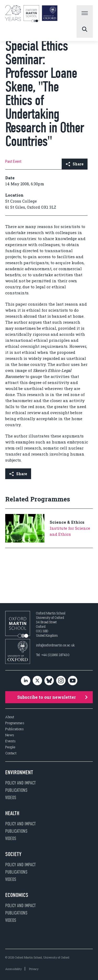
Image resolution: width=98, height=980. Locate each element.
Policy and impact (21, 783)
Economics (17, 895)
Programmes (15, 723)
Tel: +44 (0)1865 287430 (53, 655)
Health (12, 813)
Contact (11, 753)
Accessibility (13, 969)
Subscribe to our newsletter (53, 697)
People (10, 747)
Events (10, 741)
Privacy (34, 969)
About (10, 717)
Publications (15, 729)
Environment (19, 772)
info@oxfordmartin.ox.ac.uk (55, 645)
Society (13, 854)
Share (75, 164)
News (10, 735)
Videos (11, 798)
